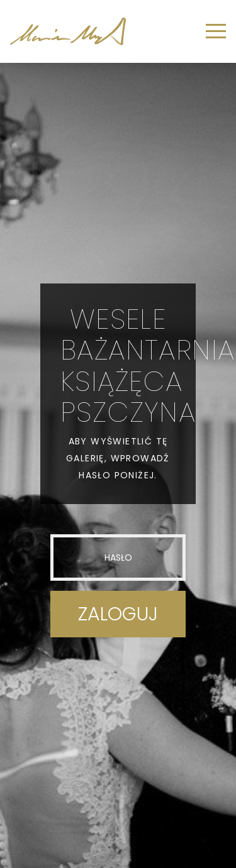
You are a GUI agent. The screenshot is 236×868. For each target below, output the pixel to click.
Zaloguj (118, 614)
